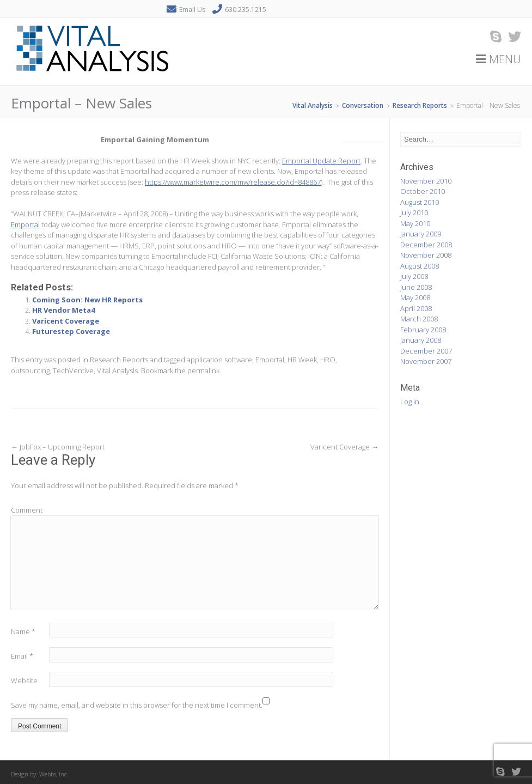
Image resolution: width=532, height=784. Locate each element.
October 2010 (423, 191)
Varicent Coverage (66, 321)
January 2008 (421, 340)
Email (22, 656)
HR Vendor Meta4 (63, 310)
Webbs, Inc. (54, 774)
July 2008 (414, 276)
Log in (410, 402)
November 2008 (426, 255)
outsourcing (30, 370)
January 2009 (421, 234)
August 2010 (420, 202)
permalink (203, 370)
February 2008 (423, 330)
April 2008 (416, 308)
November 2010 (426, 181)
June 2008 (416, 287)
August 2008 (420, 266)
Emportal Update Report (321, 161)
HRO (328, 360)
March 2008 (419, 319)
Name (23, 631)
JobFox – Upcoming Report (58, 447)
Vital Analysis (117, 370)
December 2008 (426, 245)
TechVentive (73, 370)
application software (219, 360)
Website (24, 680)
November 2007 (426, 361)
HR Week (302, 360)
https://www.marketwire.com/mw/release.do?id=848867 (233, 182)
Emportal (25, 224)
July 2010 (414, 212)
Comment (27, 510)
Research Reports (119, 360)
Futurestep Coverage (71, 331)
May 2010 (415, 223)
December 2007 (426, 351)
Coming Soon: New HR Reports (87, 300)
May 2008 (415, 297)
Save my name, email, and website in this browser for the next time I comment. (137, 705)
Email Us (192, 10)
